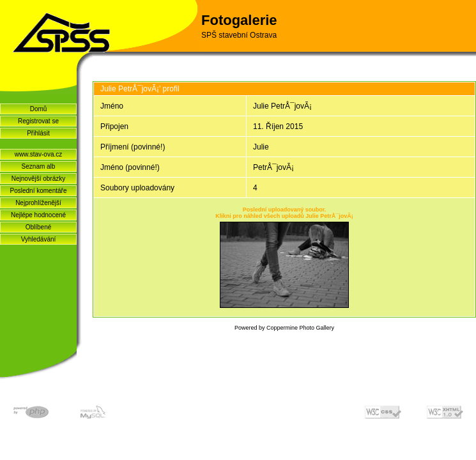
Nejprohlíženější (38, 203)
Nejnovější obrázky (38, 179)
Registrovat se (38, 121)
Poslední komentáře (39, 191)
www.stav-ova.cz (38, 154)
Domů (39, 109)
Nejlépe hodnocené (38, 215)
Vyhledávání (39, 239)
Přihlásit (38, 133)
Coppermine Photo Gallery (300, 328)
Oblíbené (39, 227)
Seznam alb (39, 166)
